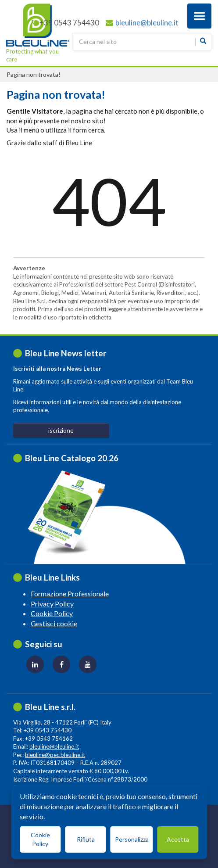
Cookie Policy (52, 613)
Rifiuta (86, 839)
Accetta (178, 839)
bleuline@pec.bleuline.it (55, 755)
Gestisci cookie (54, 623)
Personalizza (132, 839)
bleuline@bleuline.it (147, 23)
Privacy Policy (52, 604)
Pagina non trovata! (34, 74)
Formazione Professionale (70, 594)
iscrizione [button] (61, 430)
